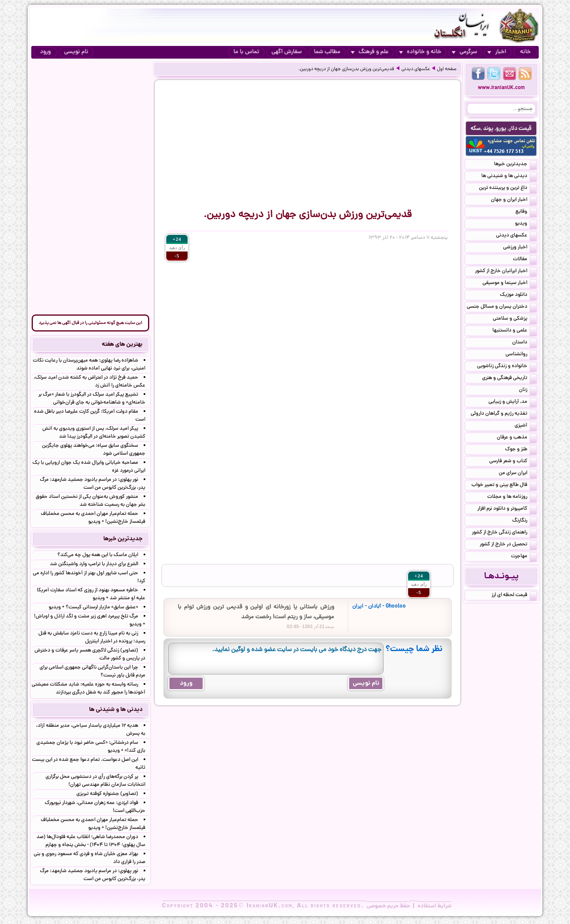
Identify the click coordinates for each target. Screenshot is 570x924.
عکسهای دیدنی (416, 69)
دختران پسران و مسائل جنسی (502, 307)
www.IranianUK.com (501, 88)
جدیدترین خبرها (515, 165)
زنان (528, 391)
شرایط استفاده (435, 906)
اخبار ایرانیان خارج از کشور (506, 272)
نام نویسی (76, 52)
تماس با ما (246, 52)
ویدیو (526, 224)
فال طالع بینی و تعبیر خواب (504, 486)
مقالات (525, 260)
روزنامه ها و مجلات (512, 497)
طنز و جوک (521, 450)
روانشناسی (521, 355)
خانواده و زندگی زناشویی (507, 367)
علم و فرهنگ (370, 52)
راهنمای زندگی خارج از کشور (504, 533)
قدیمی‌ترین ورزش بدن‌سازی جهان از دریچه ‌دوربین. (346, 69)
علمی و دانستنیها (515, 331)
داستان (524, 343)
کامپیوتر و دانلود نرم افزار (507, 509)
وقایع (526, 212)
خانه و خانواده (420, 52)
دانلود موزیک (518, 295)
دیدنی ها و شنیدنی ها (509, 177)
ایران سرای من (518, 474)
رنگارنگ (524, 521)
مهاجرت (524, 557)
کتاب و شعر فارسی (513, 462)
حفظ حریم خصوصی (388, 906)
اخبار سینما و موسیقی (510, 284)
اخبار (497, 52)
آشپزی (526, 426)
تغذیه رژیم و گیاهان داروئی (504, 414)
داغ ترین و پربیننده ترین (508, 189)
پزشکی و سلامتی (515, 319)
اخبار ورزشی (520, 248)
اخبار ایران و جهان (514, 200)
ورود (45, 52)
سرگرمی (464, 52)
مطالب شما (327, 52)
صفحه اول (447, 69)
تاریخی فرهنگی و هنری (509, 379)
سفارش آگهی (287, 52)
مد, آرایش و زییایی (513, 402)
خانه (525, 52)
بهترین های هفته (122, 345)
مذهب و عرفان (517, 438)
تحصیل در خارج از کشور (508, 545)
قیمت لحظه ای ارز (514, 596)
